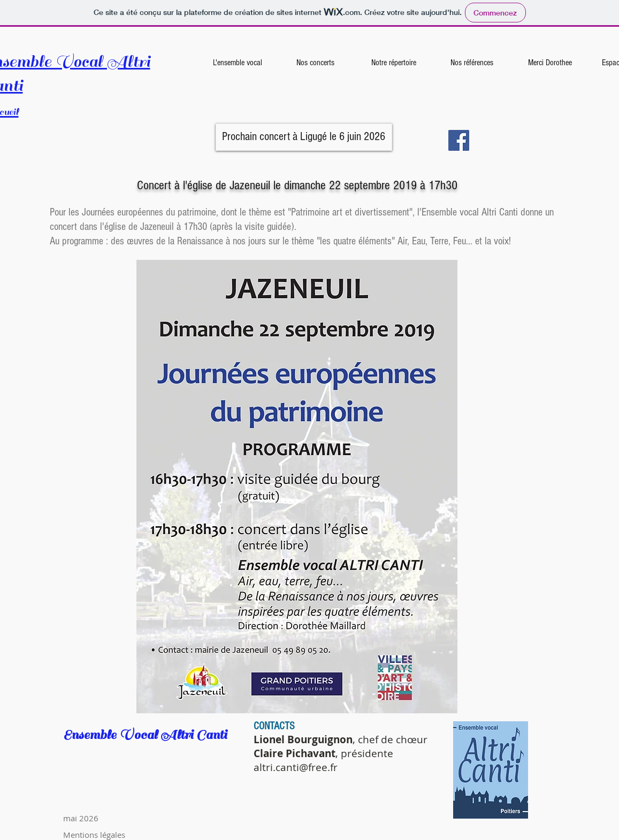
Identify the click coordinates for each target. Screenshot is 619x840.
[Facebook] (459, 140)
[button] (304, 137)
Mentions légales (94, 835)
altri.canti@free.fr (296, 767)
